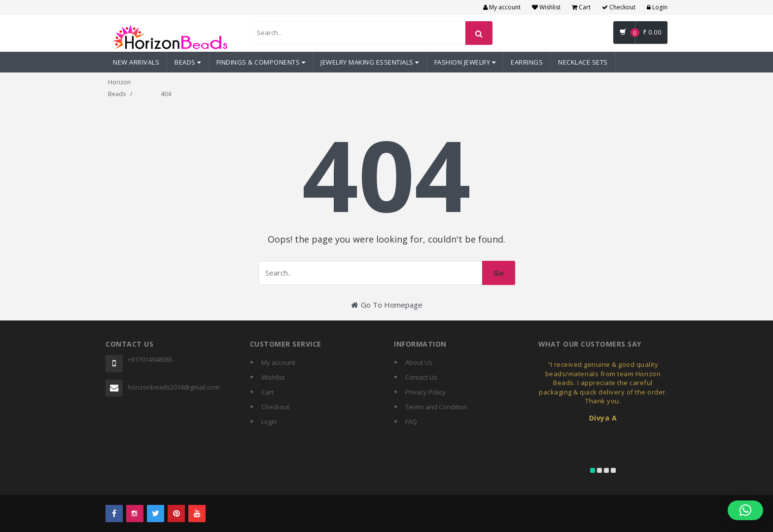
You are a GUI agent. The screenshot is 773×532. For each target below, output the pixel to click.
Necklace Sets (583, 62)
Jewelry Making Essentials (370, 62)
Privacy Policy (425, 392)
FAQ (411, 422)
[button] (745, 510)
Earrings (527, 62)
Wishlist (546, 7)
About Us (419, 362)
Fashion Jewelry (465, 62)
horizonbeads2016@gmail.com (174, 387)
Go (499, 273)
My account (502, 7)
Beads (188, 62)
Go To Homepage (387, 305)
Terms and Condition (436, 407)
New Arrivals (136, 62)
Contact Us (421, 377)
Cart (581, 7)
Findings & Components (261, 62)
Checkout (619, 7)
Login (657, 7)
